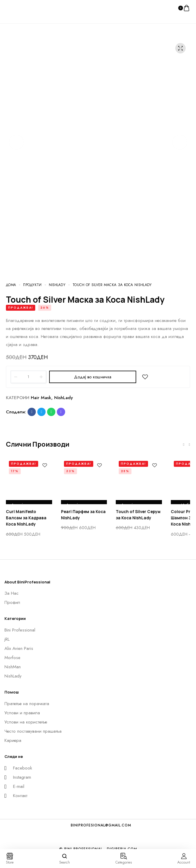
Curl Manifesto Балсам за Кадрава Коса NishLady (29, 518)
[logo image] (18, 8)
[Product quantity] (28, 377)
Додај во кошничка (93, 377)
